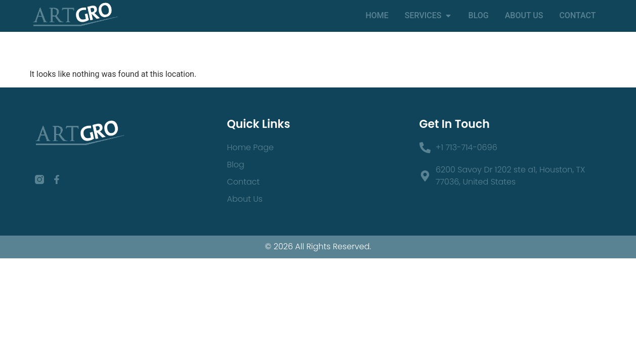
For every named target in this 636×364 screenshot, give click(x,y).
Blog (236, 165)
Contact (244, 182)
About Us (245, 199)
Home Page (250, 147)
